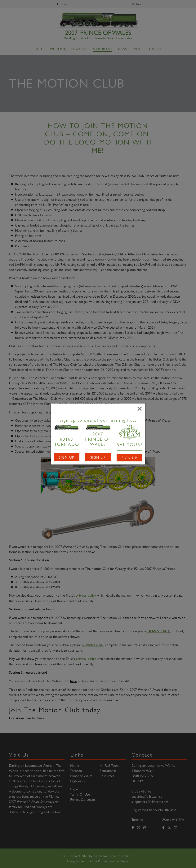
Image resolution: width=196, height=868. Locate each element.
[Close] (140, 409)
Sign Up (67, 457)
